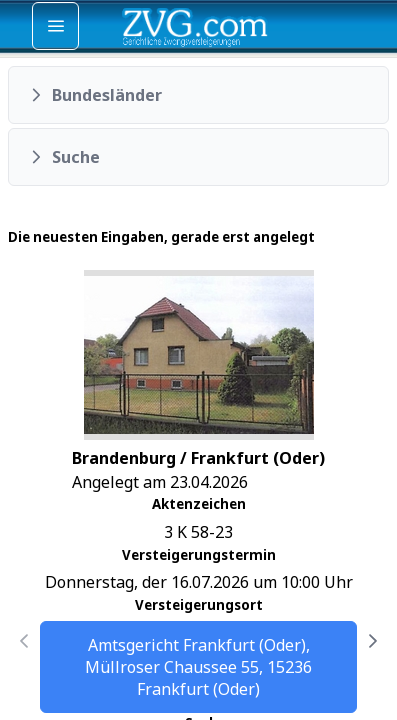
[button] (198, 95)
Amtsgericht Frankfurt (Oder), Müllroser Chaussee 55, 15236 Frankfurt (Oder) (198, 667)
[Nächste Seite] (373, 641)
